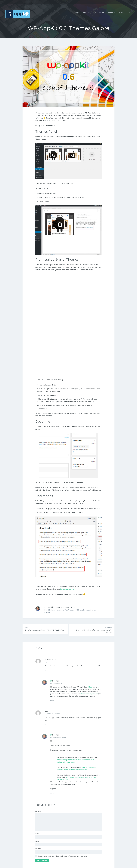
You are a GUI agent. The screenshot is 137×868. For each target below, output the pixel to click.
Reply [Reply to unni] (47, 725)
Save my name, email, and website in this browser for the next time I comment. (62, 856)
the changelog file (67, 589)
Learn (111, 12)
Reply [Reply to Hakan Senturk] (47, 671)
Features (75, 12)
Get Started (99, 12)
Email (37, 841)
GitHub (90, 687)
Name (37, 834)
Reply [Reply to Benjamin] (52, 700)
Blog (121, 12)
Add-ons (87, 12)
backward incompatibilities (90, 694)
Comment (38, 812)
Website (38, 849)
